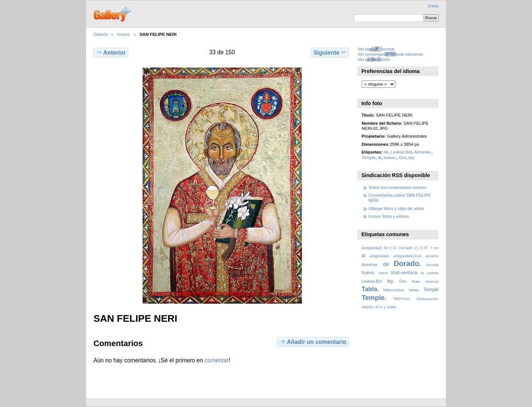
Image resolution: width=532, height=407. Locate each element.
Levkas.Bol (401, 152)
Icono (383, 273)
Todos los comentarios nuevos (397, 187)
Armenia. (423, 152)
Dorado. (407, 263)
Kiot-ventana (404, 273)
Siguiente (330, 52)
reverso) (432, 281)
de (386, 152)
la (422, 273)
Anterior (111, 52)
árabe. (392, 307)
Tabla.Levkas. (394, 290)
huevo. (390, 157)
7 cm (434, 248)
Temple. (374, 298)
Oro (403, 157)
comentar (217, 360)
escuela (432, 265)
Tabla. (370, 289)
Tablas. (414, 290)
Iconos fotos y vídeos (389, 216)
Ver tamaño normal (376, 49)
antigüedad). (380, 256)
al (380, 157)
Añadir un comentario (313, 342)
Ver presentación (374, 59)
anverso (432, 256)
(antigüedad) (372, 248)
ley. (412, 157)
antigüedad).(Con (407, 256)
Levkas (433, 273)
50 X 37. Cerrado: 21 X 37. (406, 248)
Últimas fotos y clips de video (396, 208)
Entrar (433, 6)
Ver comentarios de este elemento (390, 54)
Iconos (123, 34)
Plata (416, 281)
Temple (369, 157)
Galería (100, 34)
